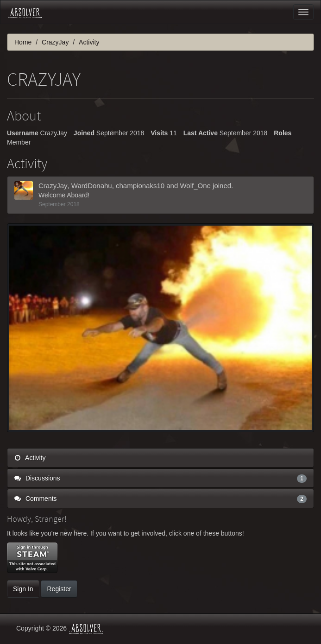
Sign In (23, 589)
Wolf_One (195, 186)
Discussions (160, 478)
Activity (30, 458)
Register (59, 589)
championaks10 (140, 186)
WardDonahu (92, 186)
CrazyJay (53, 186)
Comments (160, 499)
